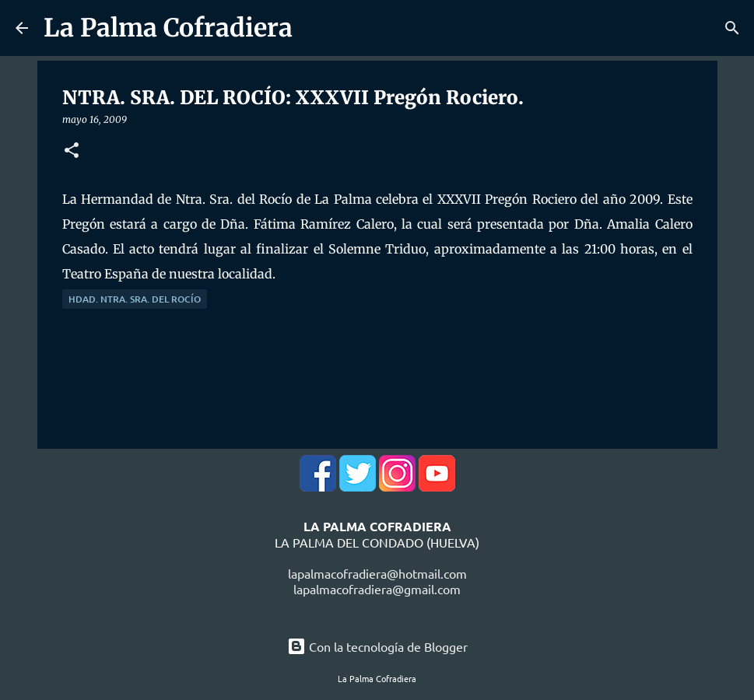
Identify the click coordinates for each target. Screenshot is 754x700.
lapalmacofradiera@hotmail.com (377, 573)
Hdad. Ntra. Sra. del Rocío (135, 299)
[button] (72, 151)
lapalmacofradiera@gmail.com (377, 589)
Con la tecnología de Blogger (377, 646)
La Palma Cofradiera (168, 28)
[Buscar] (732, 28)
